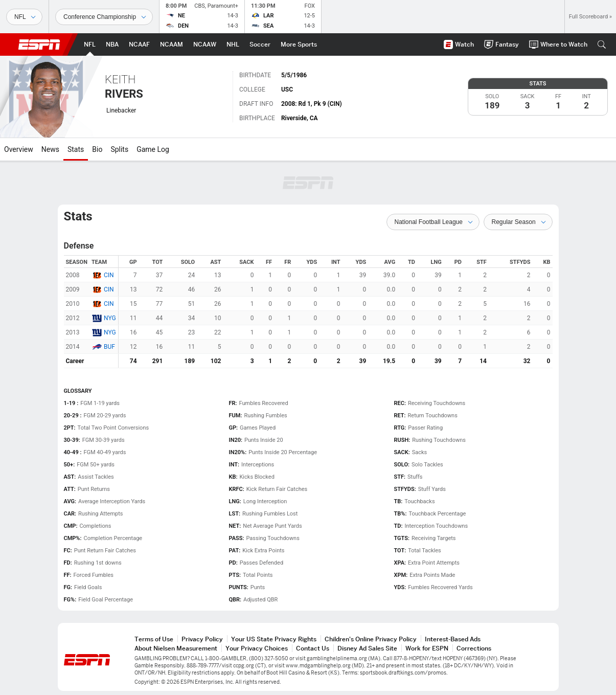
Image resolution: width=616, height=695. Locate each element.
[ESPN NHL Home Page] (233, 44)
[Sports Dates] (104, 17)
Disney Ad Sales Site (367, 648)
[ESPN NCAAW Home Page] (205, 44)
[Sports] (24, 17)
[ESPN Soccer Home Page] (260, 44)
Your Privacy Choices (257, 648)
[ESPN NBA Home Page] (112, 44)
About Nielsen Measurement (176, 648)
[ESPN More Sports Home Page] (299, 44)
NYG (110, 318)
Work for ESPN (427, 648)
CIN (109, 275)
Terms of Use (154, 639)
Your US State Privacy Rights (274, 639)
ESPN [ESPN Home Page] (39, 44)
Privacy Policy (202, 639)
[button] (602, 44)
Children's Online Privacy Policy (371, 639)
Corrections (474, 648)
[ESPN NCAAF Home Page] (139, 44)
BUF (109, 347)
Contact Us (313, 648)
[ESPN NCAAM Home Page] (172, 44)
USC (287, 89)
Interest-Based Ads (453, 639)
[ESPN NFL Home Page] (90, 44)
